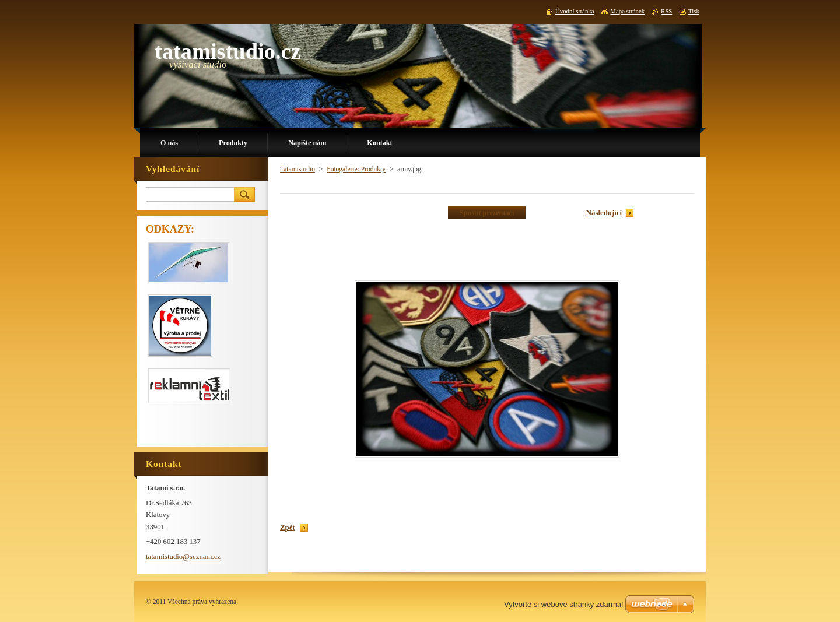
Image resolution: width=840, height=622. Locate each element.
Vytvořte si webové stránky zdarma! (564, 604)
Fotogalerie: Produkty (356, 169)
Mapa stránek (627, 11)
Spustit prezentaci (487, 213)
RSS (666, 11)
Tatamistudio (297, 169)
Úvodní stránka (575, 11)
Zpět (288, 528)
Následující (604, 213)
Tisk (694, 11)
